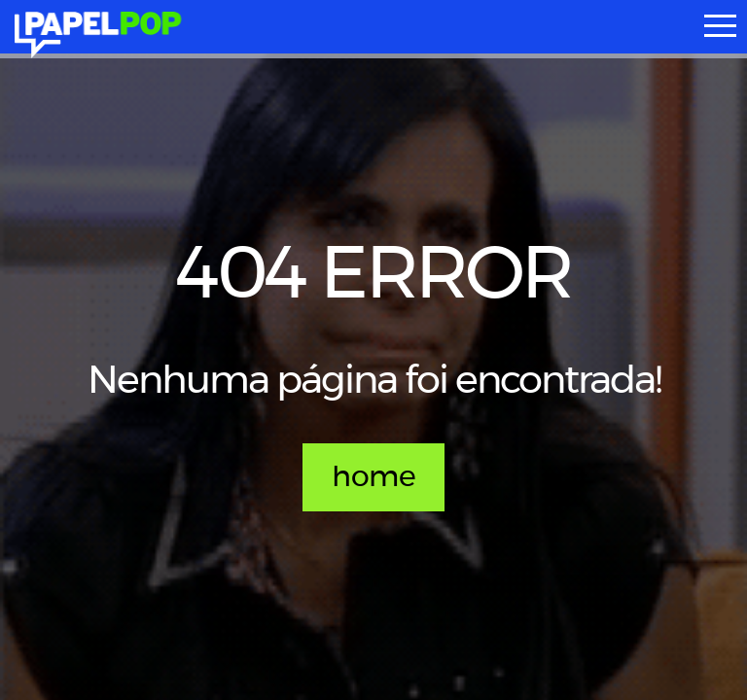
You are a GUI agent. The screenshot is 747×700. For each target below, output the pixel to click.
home (373, 477)
